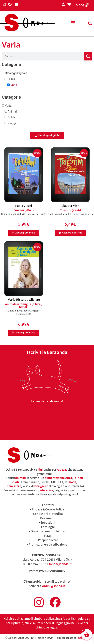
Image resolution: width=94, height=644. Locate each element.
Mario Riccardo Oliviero (24, 300)
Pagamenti (48, 518)
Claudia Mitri (70, 206)
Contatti (48, 505)
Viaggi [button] (11, 123)
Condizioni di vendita (48, 514)
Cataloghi (48, 527)
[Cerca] (88, 56)
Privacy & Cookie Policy (48, 509)
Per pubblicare (48, 540)
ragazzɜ (62, 470)
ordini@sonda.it (54, 586)
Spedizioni (48, 523)
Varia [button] (13, 85)
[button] (73, 24)
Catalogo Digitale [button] (16, 73)
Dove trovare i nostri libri (48, 531)
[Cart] (82, 5)
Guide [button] (11, 117)
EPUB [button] (11, 79)
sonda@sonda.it (60, 564)
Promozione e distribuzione (48, 544)
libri (40, 470)
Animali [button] (12, 112)
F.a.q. (48, 536)
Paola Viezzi (24, 206)
